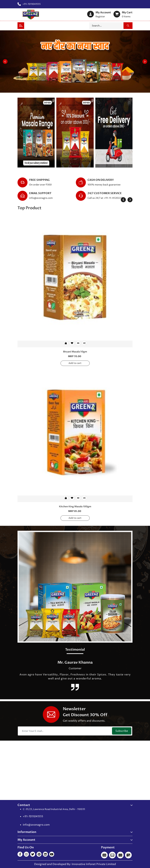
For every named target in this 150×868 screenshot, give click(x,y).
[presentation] (123, 200)
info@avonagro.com (41, 198)
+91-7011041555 (33, 816)
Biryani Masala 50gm (75, 352)
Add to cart (75, 363)
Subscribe (122, 731)
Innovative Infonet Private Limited (94, 864)
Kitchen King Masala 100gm (75, 507)
